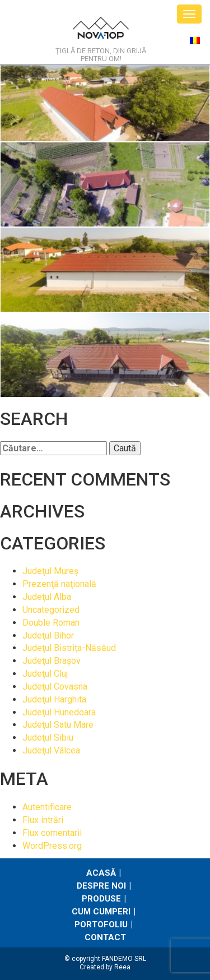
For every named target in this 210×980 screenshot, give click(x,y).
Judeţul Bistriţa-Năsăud (69, 648)
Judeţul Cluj (45, 674)
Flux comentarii (52, 833)
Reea (122, 967)
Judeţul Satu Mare (58, 725)
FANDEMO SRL (124, 959)
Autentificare (47, 807)
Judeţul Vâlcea (51, 750)
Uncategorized (51, 610)
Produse (101, 899)
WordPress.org (52, 846)
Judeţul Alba (47, 597)
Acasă (101, 873)
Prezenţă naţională (59, 584)
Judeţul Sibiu (48, 738)
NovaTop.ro (101, 31)
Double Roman (51, 623)
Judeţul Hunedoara (59, 712)
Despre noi (101, 886)
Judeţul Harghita (54, 699)
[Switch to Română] (195, 40)
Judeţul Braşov (52, 661)
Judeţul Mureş (50, 571)
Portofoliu (101, 924)
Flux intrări (43, 820)
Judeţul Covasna (55, 687)
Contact (105, 937)
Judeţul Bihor (48, 635)
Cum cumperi (101, 912)
